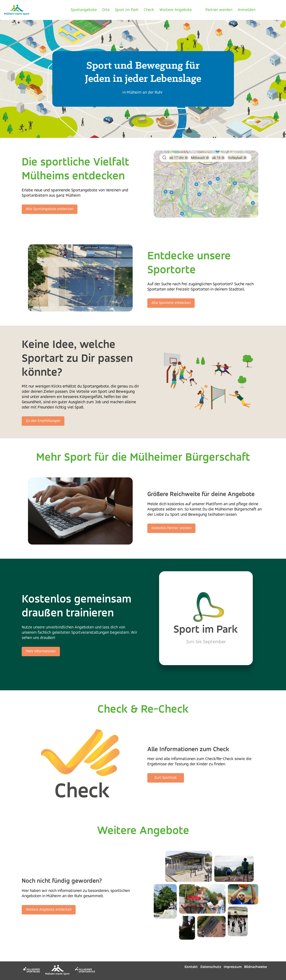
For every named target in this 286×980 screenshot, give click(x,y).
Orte (106, 10)
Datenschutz (211, 967)
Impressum (233, 967)
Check (149, 10)
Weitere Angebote (176, 10)
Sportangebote (84, 10)
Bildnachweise (256, 967)
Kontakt (191, 967)
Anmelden (246, 10)
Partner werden (219, 10)
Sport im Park (127, 10)
